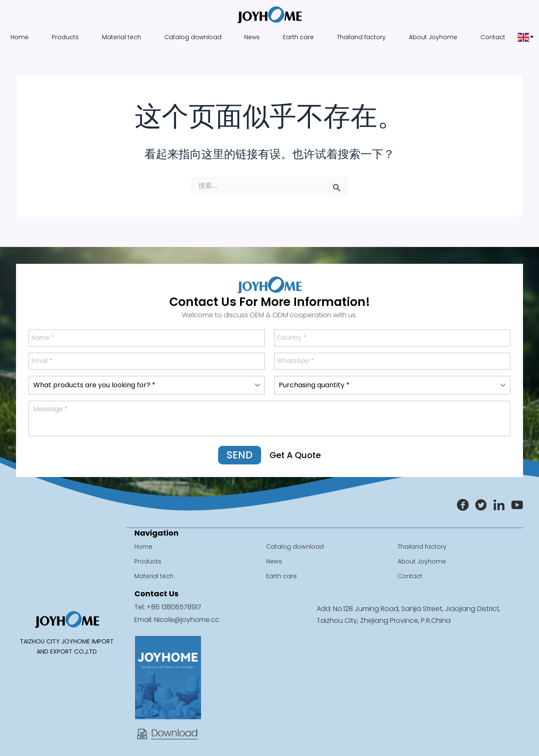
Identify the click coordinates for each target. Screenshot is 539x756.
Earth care (299, 37)
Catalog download (192, 37)
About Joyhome (436, 37)
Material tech (120, 37)
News (252, 37)
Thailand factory (363, 37)
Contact (496, 37)
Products (63, 37)
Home (17, 37)
